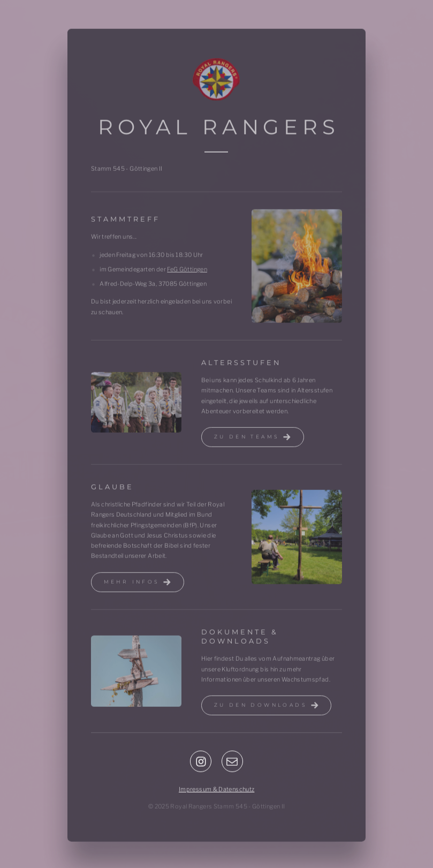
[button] (253, 438)
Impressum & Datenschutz (217, 790)
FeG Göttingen (187, 270)
